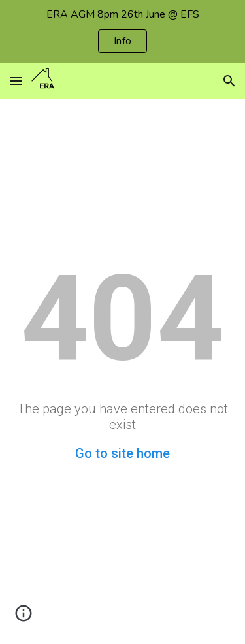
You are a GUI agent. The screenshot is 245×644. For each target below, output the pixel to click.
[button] (16, 81)
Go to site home (122, 453)
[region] (122, 31)
